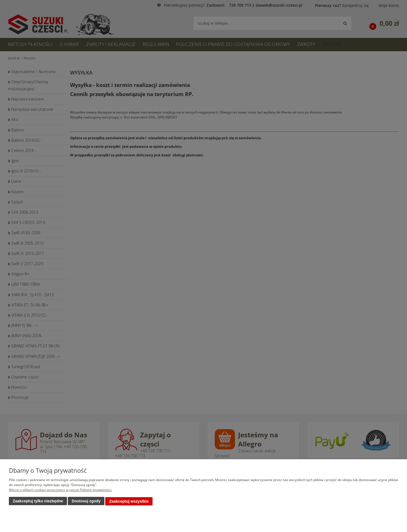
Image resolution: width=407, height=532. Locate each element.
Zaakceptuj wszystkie (129, 501)
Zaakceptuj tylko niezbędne (38, 501)
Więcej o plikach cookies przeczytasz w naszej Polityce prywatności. (60, 490)
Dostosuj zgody (86, 501)
